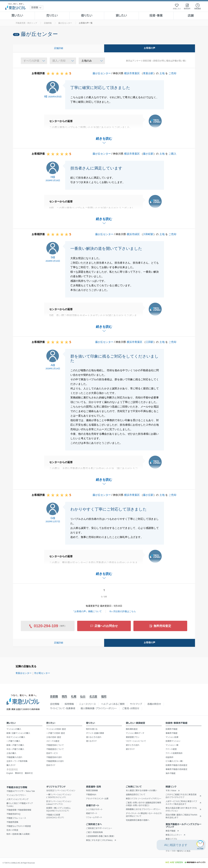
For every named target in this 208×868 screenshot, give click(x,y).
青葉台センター (24, 673)
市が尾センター (42, 673)
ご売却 (172, 73)
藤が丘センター (102, 73)
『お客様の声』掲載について (87, 611)
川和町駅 (148, 234)
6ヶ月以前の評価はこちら (123, 611)
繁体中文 (19, 773)
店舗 (191, 16)
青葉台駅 (148, 73)
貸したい (121, 16)
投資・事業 (156, 16)
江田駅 (149, 342)
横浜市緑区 (133, 234)
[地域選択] (37, 8)
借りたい (87, 16)
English (10, 773)
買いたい (17, 16)
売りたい (52, 16)
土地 (162, 73)
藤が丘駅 (148, 154)
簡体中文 (29, 773)
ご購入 (172, 154)
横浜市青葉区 (132, 73)
